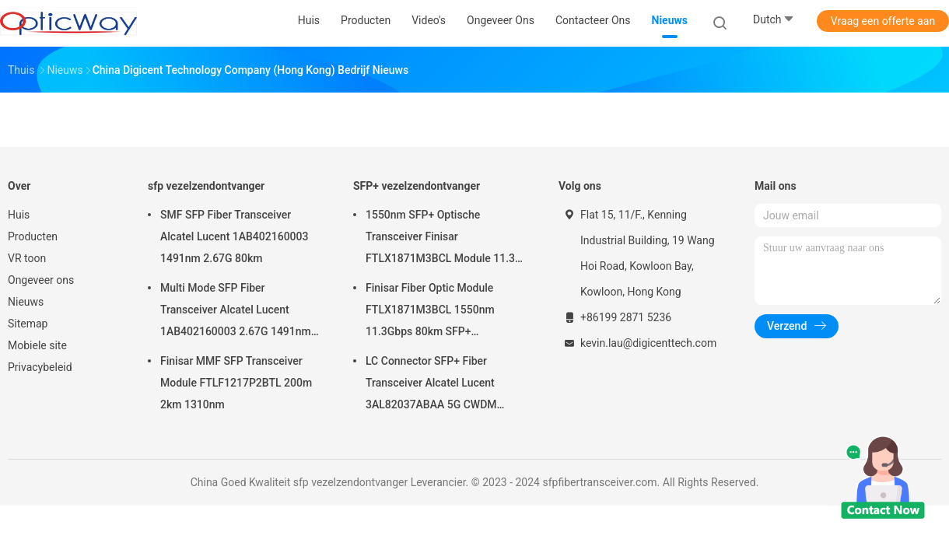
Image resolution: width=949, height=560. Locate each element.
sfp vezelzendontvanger (206, 186)
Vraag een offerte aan (883, 21)
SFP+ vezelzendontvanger (417, 186)
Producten (33, 236)
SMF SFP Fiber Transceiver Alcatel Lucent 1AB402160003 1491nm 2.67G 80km (234, 236)
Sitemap (28, 324)
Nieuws (26, 302)
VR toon (27, 258)
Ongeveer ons (41, 280)
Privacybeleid (40, 367)
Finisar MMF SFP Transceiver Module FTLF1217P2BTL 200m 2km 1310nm (236, 383)
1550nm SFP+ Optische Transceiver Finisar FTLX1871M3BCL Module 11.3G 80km (444, 239)
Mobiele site (37, 345)
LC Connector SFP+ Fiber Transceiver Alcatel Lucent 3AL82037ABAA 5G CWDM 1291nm (431, 385)
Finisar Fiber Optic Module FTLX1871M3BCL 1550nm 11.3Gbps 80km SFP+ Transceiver (430, 312)
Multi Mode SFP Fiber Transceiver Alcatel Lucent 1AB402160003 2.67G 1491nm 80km (236, 312)
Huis (19, 215)
